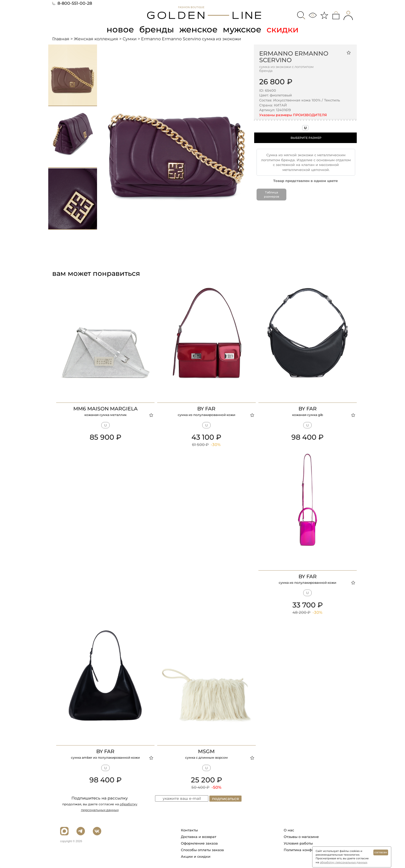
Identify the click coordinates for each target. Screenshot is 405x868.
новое (120, 29)
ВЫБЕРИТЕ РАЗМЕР (306, 138)
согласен (381, 852)
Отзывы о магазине (301, 837)
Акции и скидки (196, 856)
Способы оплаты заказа (202, 850)
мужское (242, 29)
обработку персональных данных (343, 862)
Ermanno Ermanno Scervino (294, 57)
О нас (289, 830)
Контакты (189, 830)
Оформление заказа (199, 843)
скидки (283, 29)
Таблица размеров (272, 194)
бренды (157, 29)
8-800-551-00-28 (72, 3)
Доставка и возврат (199, 837)
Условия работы (298, 843)
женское (198, 29)
